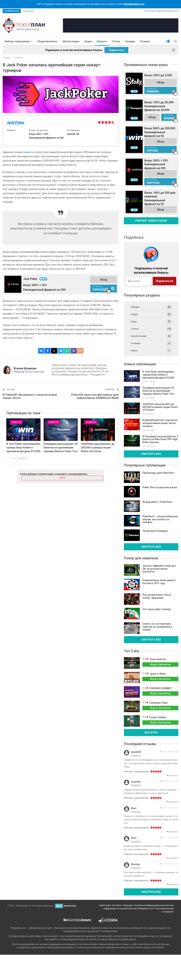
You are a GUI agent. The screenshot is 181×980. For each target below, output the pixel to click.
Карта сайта (105, 905)
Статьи (116, 41)
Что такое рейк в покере (157, 609)
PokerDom (136, 756)
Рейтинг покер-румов (151, 221)
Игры (134, 322)
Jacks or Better (158, 674)
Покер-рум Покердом (155, 531)
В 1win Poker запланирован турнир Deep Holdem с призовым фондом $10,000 (23, 448)
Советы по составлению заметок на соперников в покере (157, 627)
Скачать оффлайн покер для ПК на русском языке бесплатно (159, 569)
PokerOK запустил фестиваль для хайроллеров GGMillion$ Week (95, 396)
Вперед (23, 458)
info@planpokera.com (134, 4)
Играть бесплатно (160, 664)
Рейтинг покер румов (17, 41)
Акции (88, 41)
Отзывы (145, 41)
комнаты (29, 152)
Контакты (29, 11)
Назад (12, 458)
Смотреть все (151, 454)
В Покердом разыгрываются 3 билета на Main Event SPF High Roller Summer (160, 439)
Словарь (130, 41)
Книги (134, 351)
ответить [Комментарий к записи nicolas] (173, 884)
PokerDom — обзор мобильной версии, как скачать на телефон (160, 519)
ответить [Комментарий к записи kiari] (173, 832)
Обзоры (135, 307)
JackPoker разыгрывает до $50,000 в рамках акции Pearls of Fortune (98, 448)
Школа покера (71, 41)
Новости (102, 41)
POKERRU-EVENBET (160, 688)
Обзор (104, 280)
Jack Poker (16, 122)
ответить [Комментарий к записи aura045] (173, 776)
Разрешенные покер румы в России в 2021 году (159, 582)
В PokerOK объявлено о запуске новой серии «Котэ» (30, 396)
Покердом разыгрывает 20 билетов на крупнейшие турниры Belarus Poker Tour (61, 448)
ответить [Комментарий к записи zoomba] (173, 802)
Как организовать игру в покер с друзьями (157, 596)
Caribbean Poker (158, 703)
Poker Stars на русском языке (160, 487)
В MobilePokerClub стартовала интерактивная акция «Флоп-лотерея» (160, 423)
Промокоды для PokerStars (158, 473)
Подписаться (116, 50)
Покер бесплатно (47, 41)
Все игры (151, 733)
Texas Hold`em (157, 659)
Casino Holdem (158, 717)
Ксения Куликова (25, 368)
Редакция (128, 905)
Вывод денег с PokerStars (157, 502)
